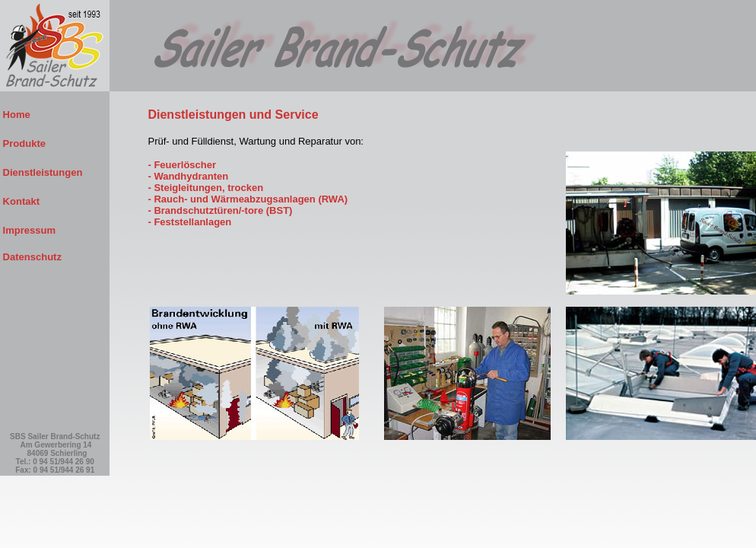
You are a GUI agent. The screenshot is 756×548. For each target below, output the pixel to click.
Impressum (54, 230)
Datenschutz (31, 257)
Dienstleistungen (55, 172)
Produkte (53, 143)
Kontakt (53, 201)
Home (52, 115)
